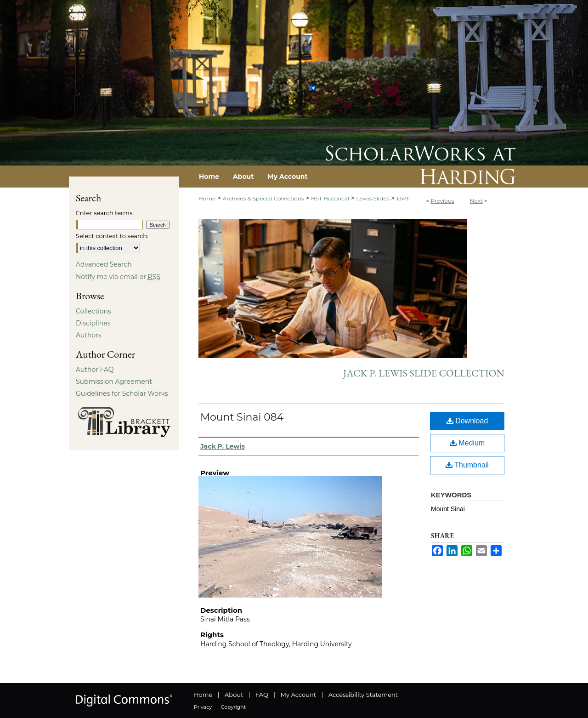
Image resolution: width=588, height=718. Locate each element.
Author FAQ (95, 370)
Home (207, 198)
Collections (93, 311)
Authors (89, 335)
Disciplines (93, 323)
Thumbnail (467, 465)
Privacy (203, 707)
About (234, 695)
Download (467, 421)
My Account (298, 695)
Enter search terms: (105, 213)
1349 (402, 198)
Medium (467, 443)
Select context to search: (112, 236)
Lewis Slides (373, 198)
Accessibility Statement (363, 695)
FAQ (262, 695)
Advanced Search (104, 264)
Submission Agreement (114, 382)
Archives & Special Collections (263, 198)
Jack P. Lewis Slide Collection (424, 373)
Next (476, 201)
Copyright (233, 707)
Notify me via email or (118, 277)
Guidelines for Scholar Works (122, 393)
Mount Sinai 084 (242, 417)
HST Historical (330, 198)
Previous (442, 201)
